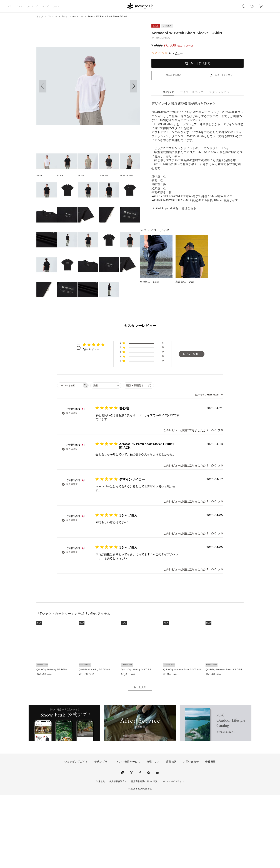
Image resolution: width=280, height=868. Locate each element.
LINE (149, 846)
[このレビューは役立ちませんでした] (219, 504)
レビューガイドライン (173, 855)
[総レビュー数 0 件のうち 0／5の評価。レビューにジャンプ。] (167, 53)
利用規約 (101, 855)
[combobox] (106, 459)
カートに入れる (200, 63)
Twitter (131, 846)
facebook (140, 846)
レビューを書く (192, 427)
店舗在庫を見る (174, 75)
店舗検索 (171, 835)
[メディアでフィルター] (138, 459)
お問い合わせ (191, 835)
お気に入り (252, 8)
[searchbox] (70, 459)
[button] (134, 86)
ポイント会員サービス (127, 835)
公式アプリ (101, 835)
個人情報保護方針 (118, 855)
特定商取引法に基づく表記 (144, 855)
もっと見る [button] (140, 761)
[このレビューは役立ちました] (212, 504)
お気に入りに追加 (224, 75)
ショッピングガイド (76, 835)
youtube (157, 846)
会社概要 (210, 835)
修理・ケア (153, 835)
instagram (123, 846)
